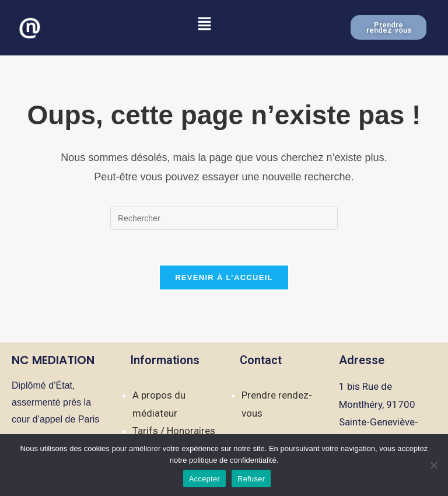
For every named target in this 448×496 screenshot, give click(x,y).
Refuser (251, 479)
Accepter (204, 479)
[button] (204, 25)
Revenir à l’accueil (224, 277)
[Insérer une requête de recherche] (224, 218)
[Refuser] (433, 465)
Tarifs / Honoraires (174, 431)
